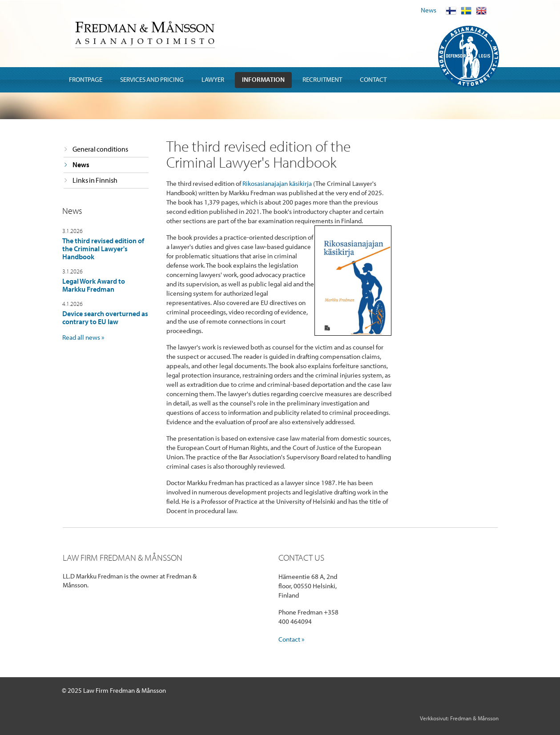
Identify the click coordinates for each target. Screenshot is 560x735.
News (429, 10)
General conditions (100, 149)
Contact (373, 79)
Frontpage (86, 79)
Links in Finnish (95, 180)
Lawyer (213, 79)
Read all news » (83, 337)
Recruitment (322, 79)
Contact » (291, 639)
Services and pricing (152, 79)
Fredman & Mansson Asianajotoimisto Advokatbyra (144, 33)
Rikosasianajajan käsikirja (277, 183)
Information (263, 79)
